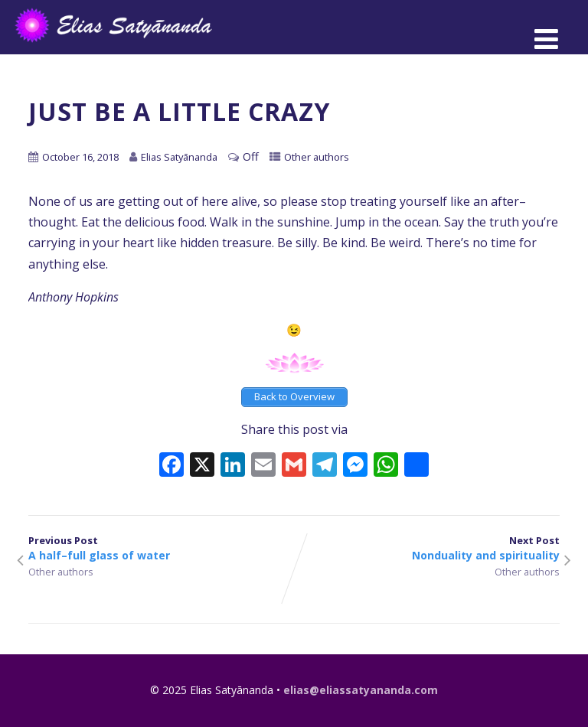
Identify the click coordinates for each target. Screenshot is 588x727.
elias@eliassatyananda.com (361, 690)
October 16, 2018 (80, 157)
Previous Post (161, 548)
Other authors (317, 157)
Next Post (427, 548)
